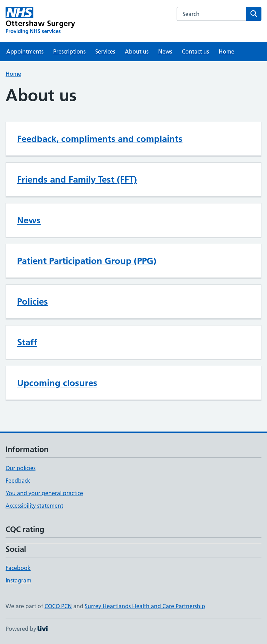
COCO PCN (58, 606)
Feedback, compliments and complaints (100, 139)
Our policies (21, 468)
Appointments (25, 51)
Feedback (18, 481)
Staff (27, 342)
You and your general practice (44, 493)
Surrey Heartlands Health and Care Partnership (145, 606)
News (165, 51)
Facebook (18, 568)
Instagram (18, 580)
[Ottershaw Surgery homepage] (40, 21)
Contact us (195, 51)
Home (226, 51)
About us (137, 51)
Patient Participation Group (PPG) (87, 261)
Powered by (27, 629)
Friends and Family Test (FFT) (77, 179)
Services (105, 51)
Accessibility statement (34, 506)
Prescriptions (69, 51)
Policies (33, 301)
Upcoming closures (57, 383)
